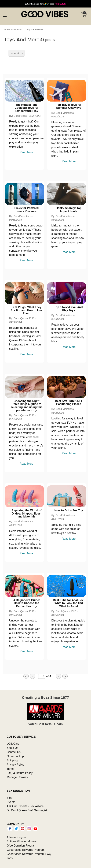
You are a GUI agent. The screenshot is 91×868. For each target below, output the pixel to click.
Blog (9, 798)
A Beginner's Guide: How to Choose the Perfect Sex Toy (27, 603)
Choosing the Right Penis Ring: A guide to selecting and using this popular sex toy (27, 406)
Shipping (12, 760)
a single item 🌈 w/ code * (45, 4)
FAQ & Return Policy (20, 773)
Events (11, 802)
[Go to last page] (65, 676)
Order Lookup (15, 756)
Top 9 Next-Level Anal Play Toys (69, 309)
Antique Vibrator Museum (22, 841)
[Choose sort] (17, 53)
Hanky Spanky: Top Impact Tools (69, 210)
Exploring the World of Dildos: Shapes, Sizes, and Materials (26, 513)
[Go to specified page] (42, 676)
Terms (10, 769)
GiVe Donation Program (21, 845)
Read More (26, 152)
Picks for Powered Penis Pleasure (26, 210)
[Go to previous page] (32, 676)
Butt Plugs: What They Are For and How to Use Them (26, 310)
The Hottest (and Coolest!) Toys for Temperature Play (27, 108)
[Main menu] (5, 15)
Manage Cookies (17, 777)
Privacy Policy (15, 765)
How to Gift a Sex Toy (69, 510)
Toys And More (35, 29)
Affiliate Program (17, 837)
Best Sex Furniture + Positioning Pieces (69, 403)
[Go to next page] (59, 676)
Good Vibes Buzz (13, 29)
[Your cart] (84, 15)
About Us (12, 748)
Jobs (10, 858)
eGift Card (13, 744)
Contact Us (14, 752)
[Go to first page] (26, 676)
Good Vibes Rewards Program (26, 850)
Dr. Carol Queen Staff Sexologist (27, 810)
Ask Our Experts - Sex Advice (25, 806)
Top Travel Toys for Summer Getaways (69, 106)
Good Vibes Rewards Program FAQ (29, 854)
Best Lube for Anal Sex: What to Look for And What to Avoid (69, 603)
